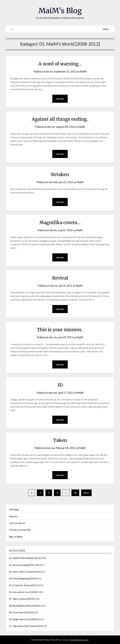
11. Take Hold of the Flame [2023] (26, 626)
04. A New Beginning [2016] (23, 578)
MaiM (83, 71)
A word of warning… (60, 64)
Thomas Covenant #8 (20, 530)
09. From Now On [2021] (21, 612)
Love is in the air (17, 523)
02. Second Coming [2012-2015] (25, 565)
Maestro (13, 516)
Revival (60, 278)
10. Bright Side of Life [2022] (23, 619)
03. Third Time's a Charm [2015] (25, 572)
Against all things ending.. (60, 119)
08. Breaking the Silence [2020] (24, 606)
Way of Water (16, 537)
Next (86, 493)
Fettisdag (14, 509)
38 (75, 493)
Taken (60, 440)
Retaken (60, 174)
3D (60, 385)
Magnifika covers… (60, 223)
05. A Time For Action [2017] (23, 585)
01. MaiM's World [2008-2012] (25, 558)
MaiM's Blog (60, 11)
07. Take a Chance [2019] (21, 599)
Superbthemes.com (80, 640)
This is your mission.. (60, 330)
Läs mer (60, 99)
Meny (106, 29)
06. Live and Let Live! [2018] (23, 592)
